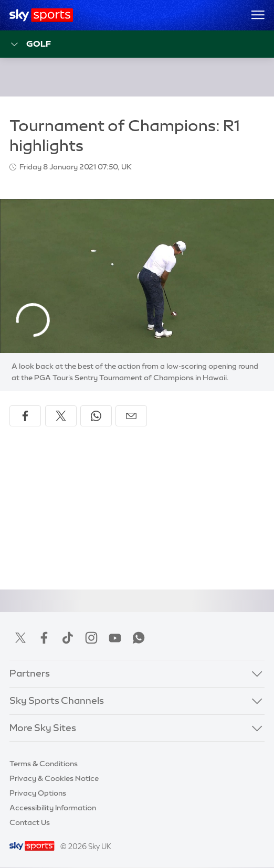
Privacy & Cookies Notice (54, 778)
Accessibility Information (53, 808)
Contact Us (30, 822)
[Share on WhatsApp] (96, 416)
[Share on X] (61, 416)
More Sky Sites (43, 728)
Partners (30, 673)
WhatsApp (139, 638)
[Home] (41, 15)
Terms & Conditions (44, 764)
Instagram (91, 638)
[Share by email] (131, 416)
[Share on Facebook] (25, 416)
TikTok (68, 638)
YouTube (115, 638)
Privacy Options (38, 793)
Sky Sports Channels (57, 701)
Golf (30, 44)
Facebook (44, 638)
